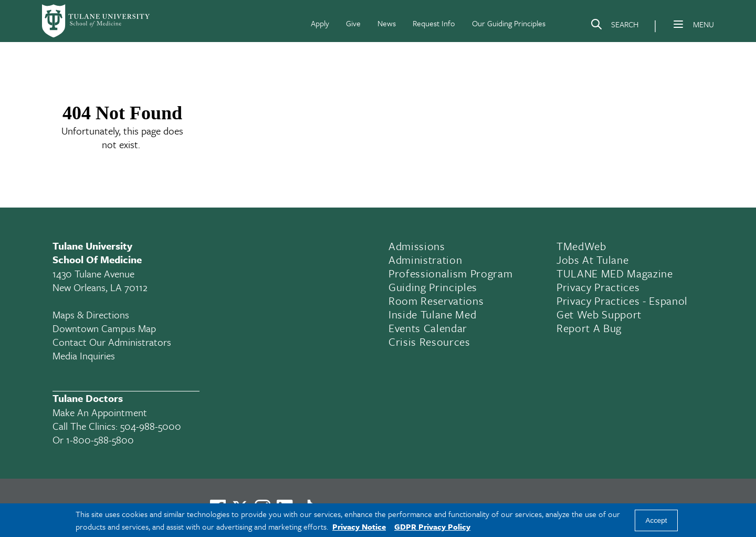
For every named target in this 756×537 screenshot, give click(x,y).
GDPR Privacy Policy (432, 526)
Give (353, 23)
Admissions (417, 246)
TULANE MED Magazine (615, 273)
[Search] (614, 26)
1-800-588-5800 (100, 440)
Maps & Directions (91, 314)
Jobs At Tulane (592, 260)
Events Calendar (428, 328)
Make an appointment (100, 412)
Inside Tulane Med (432, 314)
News (387, 23)
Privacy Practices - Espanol (622, 301)
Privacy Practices (598, 287)
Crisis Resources (429, 342)
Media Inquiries (84, 355)
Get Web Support (599, 314)
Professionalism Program (450, 273)
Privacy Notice (359, 526)
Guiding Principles (433, 287)
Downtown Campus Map (104, 328)
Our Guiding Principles (509, 23)
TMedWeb (581, 246)
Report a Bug (589, 328)
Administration (425, 260)
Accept (657, 520)
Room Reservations (436, 301)
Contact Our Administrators (112, 342)
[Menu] (678, 24)
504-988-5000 (151, 426)
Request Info (434, 23)
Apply (320, 23)
